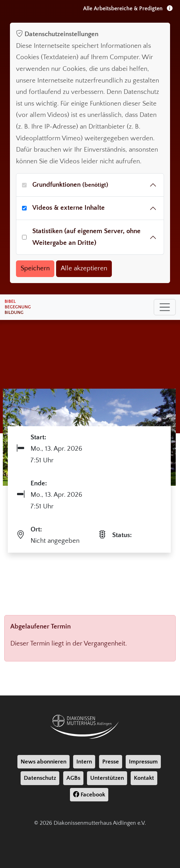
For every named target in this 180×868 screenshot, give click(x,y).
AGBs (73, 778)
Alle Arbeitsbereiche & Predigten (128, 9)
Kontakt (144, 778)
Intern (84, 762)
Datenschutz (40, 778)
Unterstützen (107, 778)
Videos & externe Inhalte (69, 208)
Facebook (89, 795)
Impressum (143, 762)
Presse (111, 762)
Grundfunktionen (70, 185)
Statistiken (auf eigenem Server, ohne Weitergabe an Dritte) (86, 237)
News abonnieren (43, 762)
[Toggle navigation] (165, 307)
